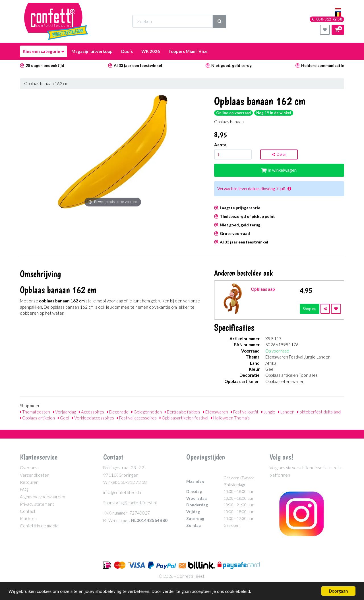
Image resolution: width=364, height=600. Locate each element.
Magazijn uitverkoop (92, 51)
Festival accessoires (137, 418)
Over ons (29, 468)
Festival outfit (245, 412)
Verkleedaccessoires (93, 418)
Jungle (268, 412)
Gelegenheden (147, 412)
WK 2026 (151, 51)
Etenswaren (216, 412)
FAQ (24, 490)
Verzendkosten (35, 475)
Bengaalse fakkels (182, 412)
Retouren (29, 482)
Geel (63, 418)
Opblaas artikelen (37, 418)
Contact (28, 511)
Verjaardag (64, 412)
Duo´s (127, 51)
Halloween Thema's (230, 418)
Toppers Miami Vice (188, 51)
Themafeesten (35, 412)
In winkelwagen (279, 170)
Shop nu (310, 309)
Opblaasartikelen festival (184, 418)
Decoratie (118, 412)
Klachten (28, 519)
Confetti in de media (39, 526)
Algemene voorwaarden (43, 497)
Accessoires (91, 412)
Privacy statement (37, 504)
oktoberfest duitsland (319, 412)
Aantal (221, 145)
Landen (286, 412)
